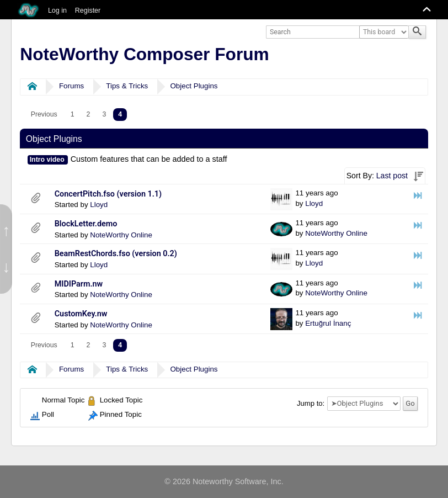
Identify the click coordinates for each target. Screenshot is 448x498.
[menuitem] (44, 115)
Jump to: (311, 403)
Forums (71, 86)
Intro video (47, 160)
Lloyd (99, 205)
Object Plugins (194, 86)
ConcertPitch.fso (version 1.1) (108, 194)
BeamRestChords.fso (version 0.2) (116, 254)
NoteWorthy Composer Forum (144, 54)
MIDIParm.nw (79, 284)
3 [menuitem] (104, 114)
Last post (392, 176)
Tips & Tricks (127, 86)
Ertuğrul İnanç (328, 323)
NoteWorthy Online (121, 235)
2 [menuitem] (89, 114)
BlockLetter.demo (86, 224)
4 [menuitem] (120, 114)
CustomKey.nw (81, 314)
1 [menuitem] (73, 114)
